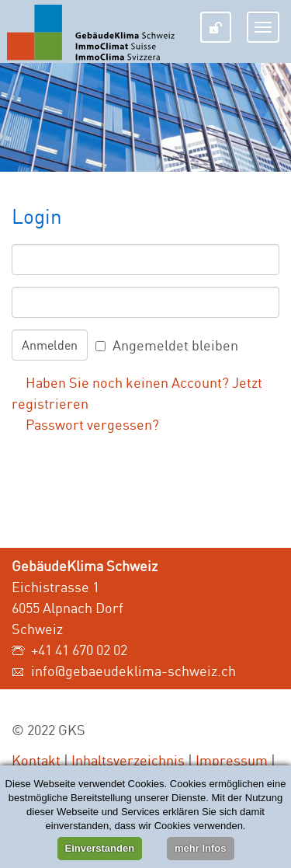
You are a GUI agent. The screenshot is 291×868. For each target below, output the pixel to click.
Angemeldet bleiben (175, 345)
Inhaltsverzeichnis (128, 760)
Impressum (232, 760)
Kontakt (36, 760)
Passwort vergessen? (92, 424)
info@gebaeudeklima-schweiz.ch (133, 671)
